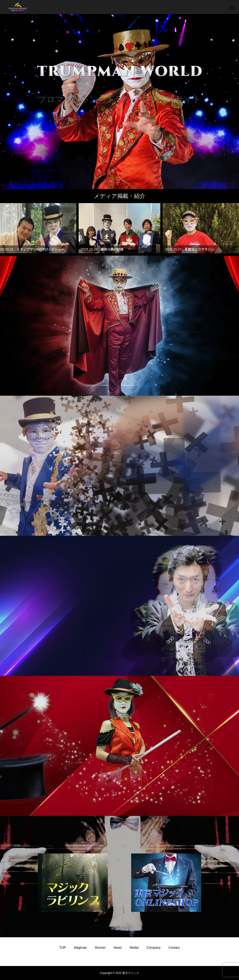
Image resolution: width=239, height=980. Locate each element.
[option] (119, 102)
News (118, 948)
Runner (100, 948)
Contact (174, 948)
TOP (63, 948)
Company (154, 948)
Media (134, 948)
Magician (81, 948)
